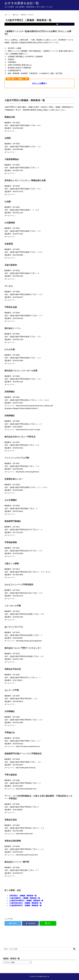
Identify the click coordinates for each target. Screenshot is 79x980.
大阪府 (72, 24)
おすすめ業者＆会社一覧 (22, 3)
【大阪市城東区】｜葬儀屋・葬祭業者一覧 (24, 898)
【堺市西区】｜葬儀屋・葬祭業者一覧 (23, 896)
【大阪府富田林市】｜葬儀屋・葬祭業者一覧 (25, 906)
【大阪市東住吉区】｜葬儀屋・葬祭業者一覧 (25, 903)
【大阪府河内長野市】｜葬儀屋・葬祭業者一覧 (26, 901)
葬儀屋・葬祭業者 (63, 24)
